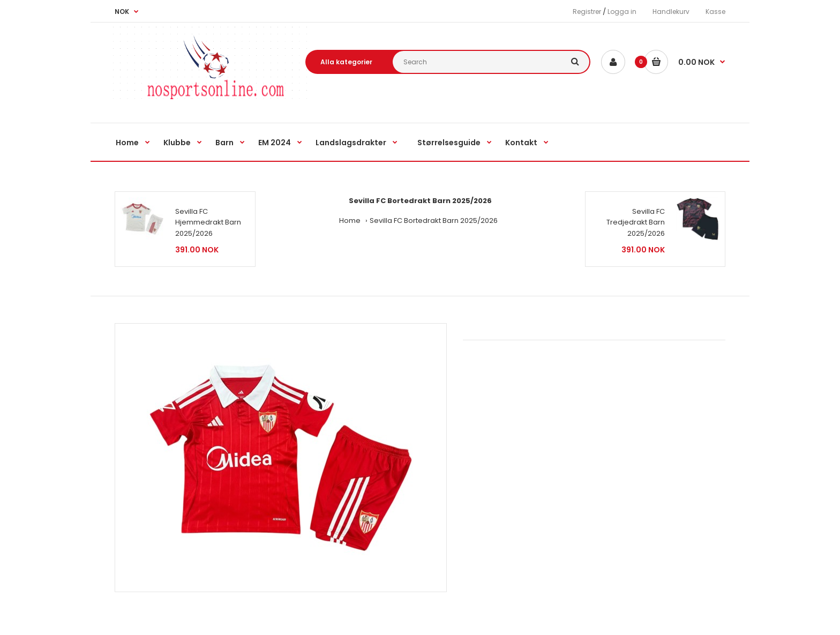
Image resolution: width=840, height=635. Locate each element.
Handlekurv (671, 12)
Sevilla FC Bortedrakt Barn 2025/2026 (434, 221)
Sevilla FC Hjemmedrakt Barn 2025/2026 (208, 223)
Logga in (622, 12)
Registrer (587, 12)
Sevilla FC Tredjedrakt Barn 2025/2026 (636, 223)
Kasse (715, 12)
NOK (122, 12)
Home (350, 221)
